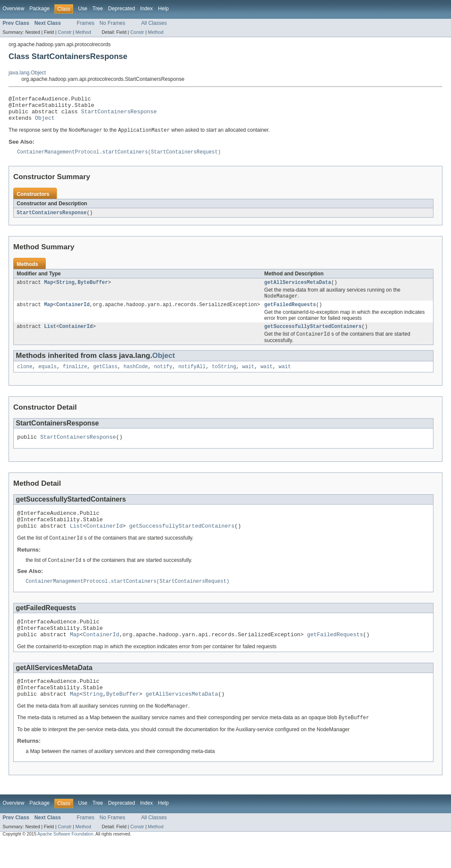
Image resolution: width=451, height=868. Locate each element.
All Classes (154, 23)
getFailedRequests (290, 313)
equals (48, 378)
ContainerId (73, 313)
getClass (105, 378)
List (50, 336)
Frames (85, 23)
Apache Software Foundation (65, 861)
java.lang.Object (27, 73)
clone (25, 378)
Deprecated (122, 9)
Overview (13, 9)
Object (45, 123)
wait (248, 378)
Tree (98, 9)
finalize (75, 378)
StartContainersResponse (119, 115)
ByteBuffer (93, 290)
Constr (65, 32)
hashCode (136, 378)
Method (83, 32)
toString (224, 378)
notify (163, 378)
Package (40, 9)
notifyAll (192, 378)
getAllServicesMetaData (298, 290)
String (65, 290)
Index (146, 9)
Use (83, 9)
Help (163, 9)
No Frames (113, 23)
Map (49, 290)
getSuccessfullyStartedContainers (313, 336)
